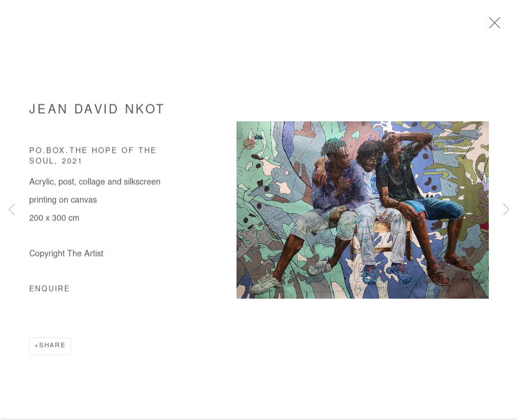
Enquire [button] (50, 291)
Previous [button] (12, 210)
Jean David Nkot (97, 112)
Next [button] (506, 210)
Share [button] (53, 347)
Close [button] (492, 26)
